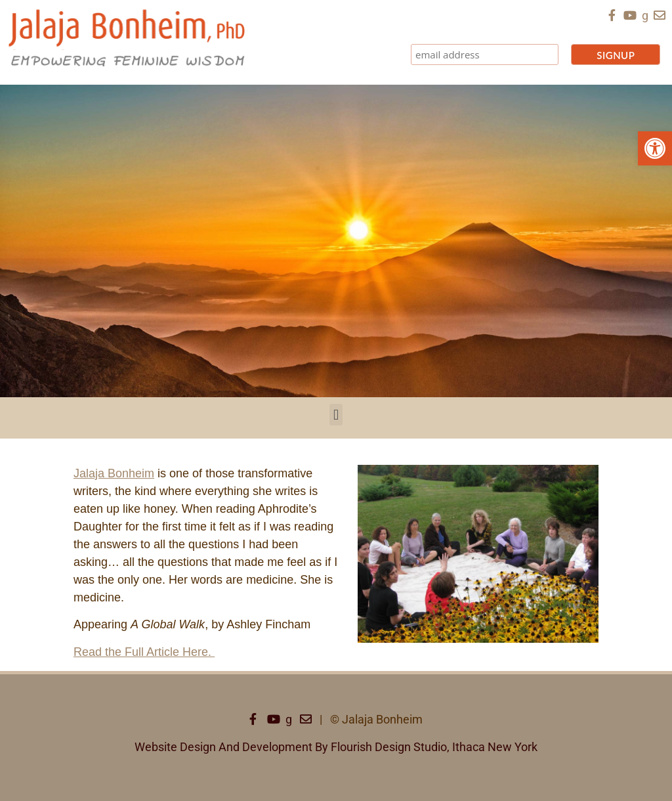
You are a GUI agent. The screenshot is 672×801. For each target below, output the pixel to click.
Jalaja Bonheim (114, 473)
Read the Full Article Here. (144, 652)
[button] (655, 148)
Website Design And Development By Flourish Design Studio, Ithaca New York (336, 747)
